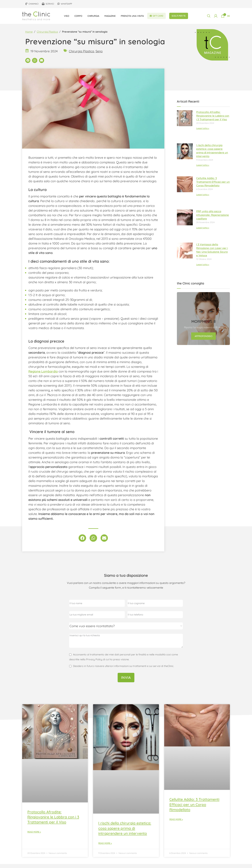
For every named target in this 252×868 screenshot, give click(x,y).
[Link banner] (203, 323)
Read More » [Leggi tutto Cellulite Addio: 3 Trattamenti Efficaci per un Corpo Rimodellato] (176, 823)
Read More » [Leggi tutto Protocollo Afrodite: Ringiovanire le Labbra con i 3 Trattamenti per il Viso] (34, 836)
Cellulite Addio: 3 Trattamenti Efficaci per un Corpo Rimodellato (213, 186)
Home (29, 36)
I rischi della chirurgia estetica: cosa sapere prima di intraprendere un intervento (125, 832)
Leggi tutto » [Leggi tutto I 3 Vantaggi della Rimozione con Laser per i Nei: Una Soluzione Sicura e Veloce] (203, 268)
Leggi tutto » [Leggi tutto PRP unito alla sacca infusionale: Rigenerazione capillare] (203, 232)
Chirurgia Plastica (47, 36)
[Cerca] (209, 17)
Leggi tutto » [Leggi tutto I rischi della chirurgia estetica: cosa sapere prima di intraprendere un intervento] (203, 169)
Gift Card (156, 17)
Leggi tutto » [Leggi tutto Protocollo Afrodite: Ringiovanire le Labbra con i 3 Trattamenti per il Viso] (203, 132)
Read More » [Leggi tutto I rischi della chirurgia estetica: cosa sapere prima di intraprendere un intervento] (105, 847)
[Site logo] (36, 17)
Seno (99, 55)
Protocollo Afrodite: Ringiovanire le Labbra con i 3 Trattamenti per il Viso (213, 120)
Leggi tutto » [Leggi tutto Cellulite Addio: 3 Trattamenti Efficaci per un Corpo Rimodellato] (203, 199)
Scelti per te (179, 17)
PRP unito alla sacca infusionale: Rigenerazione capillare (213, 219)
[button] (28, 64)
